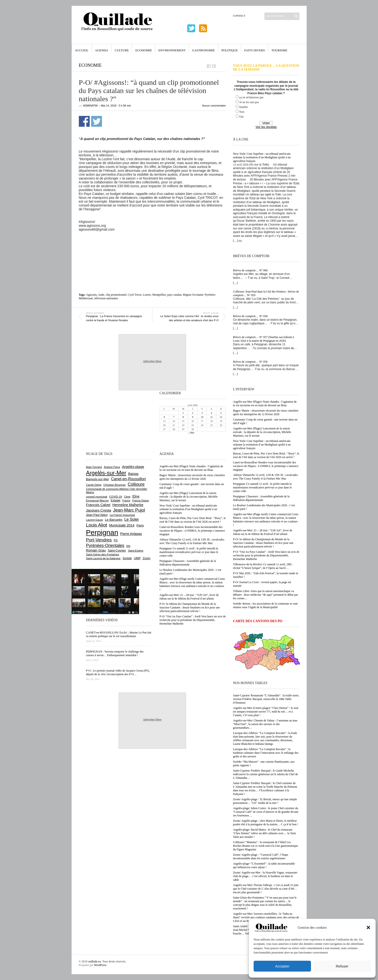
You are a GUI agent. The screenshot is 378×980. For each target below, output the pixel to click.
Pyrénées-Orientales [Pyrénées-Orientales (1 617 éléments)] (105, 546)
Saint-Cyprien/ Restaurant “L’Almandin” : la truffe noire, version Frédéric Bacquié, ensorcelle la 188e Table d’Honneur (266, 699)
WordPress (100, 965)
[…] (236, 241)
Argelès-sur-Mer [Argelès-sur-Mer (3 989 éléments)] (106, 473)
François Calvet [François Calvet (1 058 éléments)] (98, 505)
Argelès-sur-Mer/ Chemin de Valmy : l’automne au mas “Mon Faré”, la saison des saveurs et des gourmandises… (265, 724)
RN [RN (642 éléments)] (128, 546)
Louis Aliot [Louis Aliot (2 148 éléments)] (97, 525)
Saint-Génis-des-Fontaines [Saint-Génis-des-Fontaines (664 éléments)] (103, 554)
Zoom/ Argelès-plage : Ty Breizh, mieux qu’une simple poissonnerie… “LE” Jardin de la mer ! (265, 801)
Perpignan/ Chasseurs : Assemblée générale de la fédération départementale (261, 498)
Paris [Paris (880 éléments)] (140, 525)
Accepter (282, 966)
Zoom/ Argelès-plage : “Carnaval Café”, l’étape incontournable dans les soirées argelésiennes (261, 857)
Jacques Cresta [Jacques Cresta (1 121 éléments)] (99, 510)
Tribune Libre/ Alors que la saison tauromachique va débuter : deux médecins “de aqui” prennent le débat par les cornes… (266, 595)
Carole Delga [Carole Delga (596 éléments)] (94, 485)
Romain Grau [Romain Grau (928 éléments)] (96, 550)
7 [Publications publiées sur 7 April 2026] (174, 417)
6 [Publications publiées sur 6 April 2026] (164, 417)
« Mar (191, 433)
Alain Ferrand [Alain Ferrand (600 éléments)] (94, 467)
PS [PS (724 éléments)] (116, 540)
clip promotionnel (116, 295)
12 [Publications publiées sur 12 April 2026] (221, 417)
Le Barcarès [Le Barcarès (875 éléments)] (114, 520)
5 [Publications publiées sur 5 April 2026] (221, 413)
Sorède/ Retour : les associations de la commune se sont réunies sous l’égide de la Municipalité (265, 605)
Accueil (82, 50)
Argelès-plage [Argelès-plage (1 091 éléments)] (133, 467)
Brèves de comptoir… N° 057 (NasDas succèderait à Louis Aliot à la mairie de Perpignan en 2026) (264, 339)
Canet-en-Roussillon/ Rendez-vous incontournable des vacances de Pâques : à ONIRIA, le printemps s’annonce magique (266, 466)
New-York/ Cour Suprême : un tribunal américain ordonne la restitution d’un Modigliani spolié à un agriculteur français (262, 157)
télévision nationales (106, 298)
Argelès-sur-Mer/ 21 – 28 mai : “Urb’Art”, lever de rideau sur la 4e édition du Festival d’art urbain (263, 532)
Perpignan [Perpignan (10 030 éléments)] (102, 532)
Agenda (102, 50)
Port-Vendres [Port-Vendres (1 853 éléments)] (99, 540)
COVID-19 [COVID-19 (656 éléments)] (116, 497)
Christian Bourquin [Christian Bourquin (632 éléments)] (115, 485)
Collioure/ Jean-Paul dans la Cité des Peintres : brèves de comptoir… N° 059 (266, 293)
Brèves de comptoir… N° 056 (250, 362)
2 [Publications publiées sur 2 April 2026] (192, 413)
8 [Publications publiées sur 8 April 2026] (183, 417)
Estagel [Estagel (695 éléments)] (115, 500)
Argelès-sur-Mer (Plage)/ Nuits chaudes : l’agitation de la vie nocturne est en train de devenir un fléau (265, 403)
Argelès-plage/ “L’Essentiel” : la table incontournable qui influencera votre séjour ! (264, 865)
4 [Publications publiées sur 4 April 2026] (212, 413)
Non (242, 112)
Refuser (342, 966)
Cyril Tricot (135, 295)
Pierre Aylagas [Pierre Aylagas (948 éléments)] (131, 534)
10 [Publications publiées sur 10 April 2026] (202, 417)
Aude (101, 295)
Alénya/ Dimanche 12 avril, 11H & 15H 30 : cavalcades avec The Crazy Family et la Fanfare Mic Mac (266, 477)
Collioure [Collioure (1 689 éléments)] (136, 484)
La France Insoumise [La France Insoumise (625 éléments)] (122, 515)
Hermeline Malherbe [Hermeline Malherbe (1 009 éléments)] (128, 505)
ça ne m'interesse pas (251, 97)
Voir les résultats (266, 127)
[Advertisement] (152, 245)
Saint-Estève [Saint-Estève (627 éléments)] (136, 551)
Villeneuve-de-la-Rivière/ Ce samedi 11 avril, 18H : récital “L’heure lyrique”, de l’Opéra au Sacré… (263, 566)
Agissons (91, 295)
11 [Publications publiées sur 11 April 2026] (211, 417)
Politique (229, 50)
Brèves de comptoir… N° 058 (250, 316)
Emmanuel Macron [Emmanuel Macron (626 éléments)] (97, 500)
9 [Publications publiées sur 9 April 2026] (192, 417)
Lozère (147, 295)
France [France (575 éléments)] (126, 500)
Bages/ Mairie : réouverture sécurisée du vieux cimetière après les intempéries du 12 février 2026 (266, 412)
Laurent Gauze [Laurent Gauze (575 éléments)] (95, 520)
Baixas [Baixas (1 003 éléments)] (133, 474)
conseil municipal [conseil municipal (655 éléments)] (97, 497)
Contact (239, 16)
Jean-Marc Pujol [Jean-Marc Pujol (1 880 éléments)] (129, 510)
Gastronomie (204, 50)
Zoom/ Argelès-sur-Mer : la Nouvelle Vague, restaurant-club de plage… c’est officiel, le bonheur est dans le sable (266, 876)
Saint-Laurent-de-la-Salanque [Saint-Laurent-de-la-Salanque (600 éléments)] (103, 558)
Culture (122, 50)
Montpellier (159, 295)
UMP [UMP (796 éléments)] (137, 558)
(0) (240, 241)
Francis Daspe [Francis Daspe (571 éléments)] (141, 500)
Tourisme (279, 50)
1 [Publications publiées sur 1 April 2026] (183, 413)
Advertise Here (152, 361)
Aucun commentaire (214, 106)
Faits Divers (254, 50)
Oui (242, 117)
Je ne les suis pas (249, 102)
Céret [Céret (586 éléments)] (127, 497)
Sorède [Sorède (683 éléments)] (127, 558)
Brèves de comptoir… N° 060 (250, 270)
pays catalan (174, 295)
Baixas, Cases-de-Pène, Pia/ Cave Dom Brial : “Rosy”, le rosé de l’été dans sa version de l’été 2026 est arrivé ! (266, 455)
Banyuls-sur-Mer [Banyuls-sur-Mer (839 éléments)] (98, 479)
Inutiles (244, 107)
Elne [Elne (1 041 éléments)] (136, 496)
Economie (144, 50)
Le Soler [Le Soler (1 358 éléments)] (132, 519)
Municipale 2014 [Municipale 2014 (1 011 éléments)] (122, 525)
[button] (368, 927)
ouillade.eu (95, 961)
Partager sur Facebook (84, 121)
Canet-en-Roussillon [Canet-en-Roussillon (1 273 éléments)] (128, 479)
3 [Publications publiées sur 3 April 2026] (202, 413)
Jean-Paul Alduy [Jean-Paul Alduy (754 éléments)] (97, 515)
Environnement (172, 50)
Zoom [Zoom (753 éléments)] (147, 558)
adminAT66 (91, 106)
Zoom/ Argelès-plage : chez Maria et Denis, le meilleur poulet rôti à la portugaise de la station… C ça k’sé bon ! (266, 823)
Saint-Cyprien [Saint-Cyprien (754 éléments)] (117, 551)
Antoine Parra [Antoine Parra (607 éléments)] (112, 467)
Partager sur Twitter (97, 121)
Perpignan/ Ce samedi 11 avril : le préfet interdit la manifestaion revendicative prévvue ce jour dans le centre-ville (263, 487)
